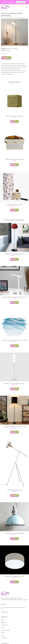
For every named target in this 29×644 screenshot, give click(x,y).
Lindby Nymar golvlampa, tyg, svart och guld (15, 427)
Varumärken (4, 638)
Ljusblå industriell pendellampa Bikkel (14, 533)
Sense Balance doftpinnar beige (15, 205)
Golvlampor (15, 49)
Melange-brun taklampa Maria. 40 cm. (14, 576)
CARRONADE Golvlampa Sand (15, 490)
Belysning (10, 49)
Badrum (3, 620)
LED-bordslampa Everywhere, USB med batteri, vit (15, 297)
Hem (2, 18)
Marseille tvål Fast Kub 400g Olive (15, 116)
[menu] (26, 7)
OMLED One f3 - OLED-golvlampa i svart (15, 383)
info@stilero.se (5, 612)
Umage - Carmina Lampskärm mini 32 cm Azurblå (14, 340)
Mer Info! (6, 58)
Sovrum (3, 635)
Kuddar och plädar (6, 630)
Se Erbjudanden (21, 2)
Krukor (3, 628)
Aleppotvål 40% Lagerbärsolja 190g (14, 159)
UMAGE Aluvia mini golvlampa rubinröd (14, 254)
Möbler (3, 633)
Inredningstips (4, 625)
